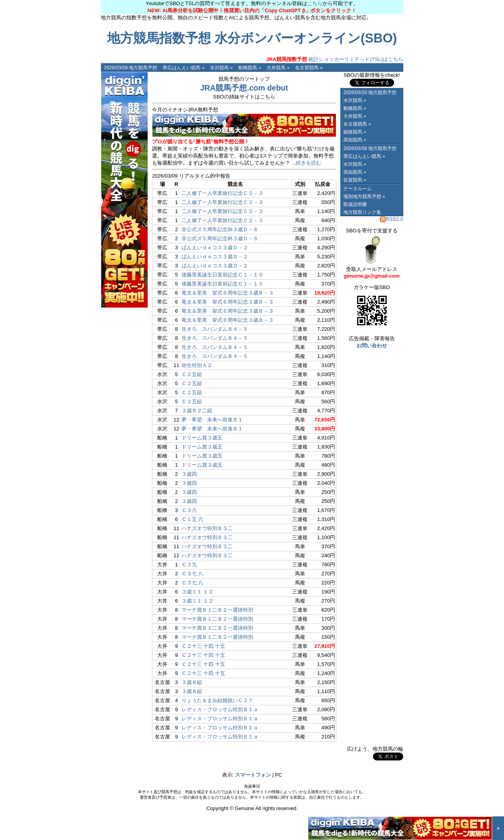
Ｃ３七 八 (193, 574)
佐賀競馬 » (355, 180)
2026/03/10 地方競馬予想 (370, 93)
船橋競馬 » (250, 68)
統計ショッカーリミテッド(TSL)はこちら (335, 59)
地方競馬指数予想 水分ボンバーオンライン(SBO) (252, 38)
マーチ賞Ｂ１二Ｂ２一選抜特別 (217, 610)
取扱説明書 (355, 204)
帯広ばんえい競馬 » (183, 68)
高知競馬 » (355, 140)
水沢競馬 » (221, 68)
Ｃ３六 (189, 510)
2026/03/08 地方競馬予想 (370, 148)
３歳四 (189, 474)
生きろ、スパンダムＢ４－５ (215, 329)
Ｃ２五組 (192, 374)
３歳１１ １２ (198, 592)
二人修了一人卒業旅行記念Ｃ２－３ (222, 193)
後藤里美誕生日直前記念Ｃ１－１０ (222, 275)
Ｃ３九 (189, 565)
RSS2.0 (392, 219)
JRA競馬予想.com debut (244, 88)
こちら (315, 3)
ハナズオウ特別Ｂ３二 (207, 528)
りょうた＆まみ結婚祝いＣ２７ (217, 700)
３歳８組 (192, 682)
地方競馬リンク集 (362, 212)
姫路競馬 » (355, 132)
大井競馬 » (278, 68)
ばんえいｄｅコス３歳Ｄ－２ (215, 248)
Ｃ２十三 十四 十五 (203, 646)
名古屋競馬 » (309, 68)
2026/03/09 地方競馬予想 (131, 68)
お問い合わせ (372, 346)
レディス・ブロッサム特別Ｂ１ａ (220, 709)
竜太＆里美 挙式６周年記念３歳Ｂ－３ (228, 293)
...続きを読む (307, 163)
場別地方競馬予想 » (364, 197)
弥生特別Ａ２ (197, 365)
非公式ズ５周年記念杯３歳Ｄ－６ (220, 229)
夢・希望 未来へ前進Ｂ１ (212, 420)
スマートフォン (253, 775)
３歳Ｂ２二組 (197, 411)
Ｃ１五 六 (193, 519)
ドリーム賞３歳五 (202, 438)
